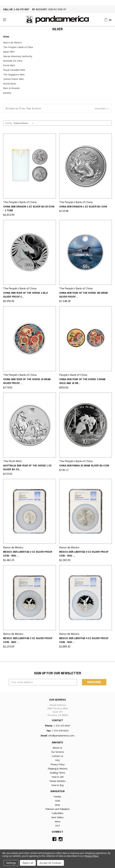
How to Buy (58, 785)
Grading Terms (57, 773)
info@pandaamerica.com (61, 736)
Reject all (28, 863)
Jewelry (7, 93)
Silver (57, 805)
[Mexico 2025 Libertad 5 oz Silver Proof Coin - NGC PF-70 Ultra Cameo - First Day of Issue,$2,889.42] (86, 598)
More (58, 822)
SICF (58, 826)
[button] (57, 108)
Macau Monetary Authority (18, 56)
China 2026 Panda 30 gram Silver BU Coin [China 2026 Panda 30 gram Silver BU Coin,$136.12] (84, 465)
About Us (57, 748)
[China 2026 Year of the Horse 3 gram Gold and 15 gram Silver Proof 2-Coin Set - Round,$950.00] (86, 339)
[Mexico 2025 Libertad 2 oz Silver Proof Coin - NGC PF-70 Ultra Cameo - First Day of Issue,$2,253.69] (30, 598)
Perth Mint (9, 65)
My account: (40, 9)
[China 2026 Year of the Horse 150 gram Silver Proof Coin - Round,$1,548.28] (86, 252)
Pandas (57, 797)
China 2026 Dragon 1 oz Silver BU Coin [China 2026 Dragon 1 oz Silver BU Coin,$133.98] (83, 206)
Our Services (58, 752)
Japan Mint (9, 52)
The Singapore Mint (14, 74)
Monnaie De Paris (13, 61)
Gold (57, 801)
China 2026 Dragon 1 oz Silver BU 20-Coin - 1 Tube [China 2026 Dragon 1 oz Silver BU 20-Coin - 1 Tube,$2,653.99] (29, 208)
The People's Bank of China (18, 47)
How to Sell (57, 777)
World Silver (10, 84)
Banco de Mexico (13, 42)
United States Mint (13, 79)
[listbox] (24, 123)
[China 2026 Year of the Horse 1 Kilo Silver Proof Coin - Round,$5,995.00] (30, 252)
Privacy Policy (57, 764)
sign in (52, 9)
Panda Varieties (57, 781)
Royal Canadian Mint (14, 70)
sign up (62, 9)
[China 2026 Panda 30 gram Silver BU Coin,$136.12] (86, 425)
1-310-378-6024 (60, 731)
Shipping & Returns (58, 769)
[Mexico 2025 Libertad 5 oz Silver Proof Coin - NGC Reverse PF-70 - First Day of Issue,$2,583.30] (86, 511)
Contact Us (57, 756)
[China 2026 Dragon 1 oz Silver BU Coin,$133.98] (86, 166)
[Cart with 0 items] (108, 19)
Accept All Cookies (50, 863)
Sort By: (9, 123)
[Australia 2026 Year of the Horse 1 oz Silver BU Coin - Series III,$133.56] (30, 425)
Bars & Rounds (11, 88)
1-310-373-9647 (21, 9)
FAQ (57, 760)
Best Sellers (57, 817)
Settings (11, 863)
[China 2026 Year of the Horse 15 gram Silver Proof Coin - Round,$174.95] (30, 339)
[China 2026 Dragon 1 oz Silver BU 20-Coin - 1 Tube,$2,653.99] (30, 166)
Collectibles (58, 813)
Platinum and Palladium (57, 809)
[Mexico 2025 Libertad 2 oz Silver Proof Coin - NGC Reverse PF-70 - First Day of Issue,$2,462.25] (30, 511)
